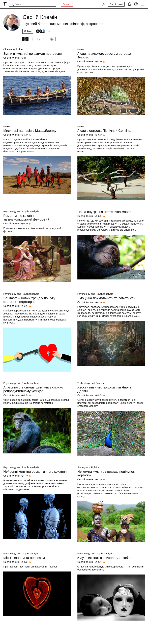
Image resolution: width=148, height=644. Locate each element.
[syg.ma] (5, 4)
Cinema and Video (14, 49)
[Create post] (116, 4)
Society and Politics (88, 467)
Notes (81, 49)
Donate (67, 4)
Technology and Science (91, 383)
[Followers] (43, 31)
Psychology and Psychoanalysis (21, 211)
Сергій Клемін (11, 58)
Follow (28, 31)
